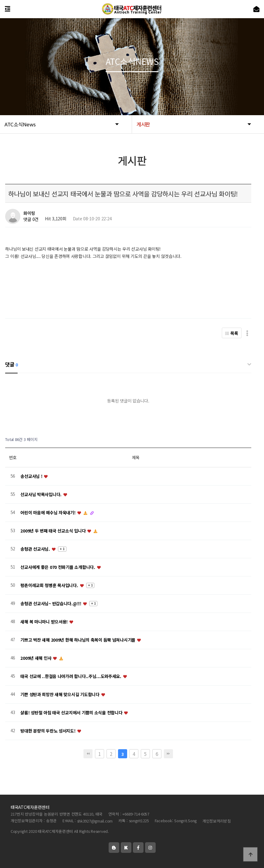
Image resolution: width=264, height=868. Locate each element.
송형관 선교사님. (36, 549)
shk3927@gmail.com (95, 821)
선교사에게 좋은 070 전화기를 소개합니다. (58, 567)
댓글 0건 (31, 219)
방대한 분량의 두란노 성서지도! (48, 731)
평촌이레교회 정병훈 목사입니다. (50, 585)
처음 (88, 754)
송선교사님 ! (32, 476)
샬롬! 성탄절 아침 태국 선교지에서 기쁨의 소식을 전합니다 (72, 713)
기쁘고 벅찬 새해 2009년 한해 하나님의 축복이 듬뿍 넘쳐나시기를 (78, 640)
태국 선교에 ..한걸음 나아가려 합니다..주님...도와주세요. (71, 676)
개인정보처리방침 (217, 821)
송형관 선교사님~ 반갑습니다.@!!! (51, 603)
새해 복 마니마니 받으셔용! (45, 622)
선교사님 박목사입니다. (41, 494)
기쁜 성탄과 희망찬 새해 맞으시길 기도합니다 (60, 694)
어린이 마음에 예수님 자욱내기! (48, 512)
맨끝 (168, 754)
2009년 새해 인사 (36, 658)
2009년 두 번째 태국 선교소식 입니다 (54, 531)
